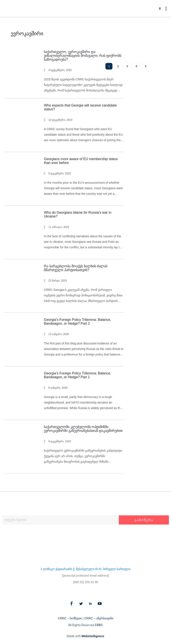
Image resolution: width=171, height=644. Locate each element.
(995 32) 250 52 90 (85, 582)
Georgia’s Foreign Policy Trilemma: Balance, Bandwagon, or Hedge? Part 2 (77, 322)
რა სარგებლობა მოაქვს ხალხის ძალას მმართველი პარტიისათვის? (76, 268)
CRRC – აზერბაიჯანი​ (99, 618)
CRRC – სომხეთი (70, 618)
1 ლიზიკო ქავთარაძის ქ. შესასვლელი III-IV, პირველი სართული (85, 569)
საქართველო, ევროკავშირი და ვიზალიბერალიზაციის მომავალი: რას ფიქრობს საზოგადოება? (83, 56)
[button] (160, 9)
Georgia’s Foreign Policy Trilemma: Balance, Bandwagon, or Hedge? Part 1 (77, 375)
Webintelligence (93, 636)
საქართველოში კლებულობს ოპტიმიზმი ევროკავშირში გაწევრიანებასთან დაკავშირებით (83, 429)
